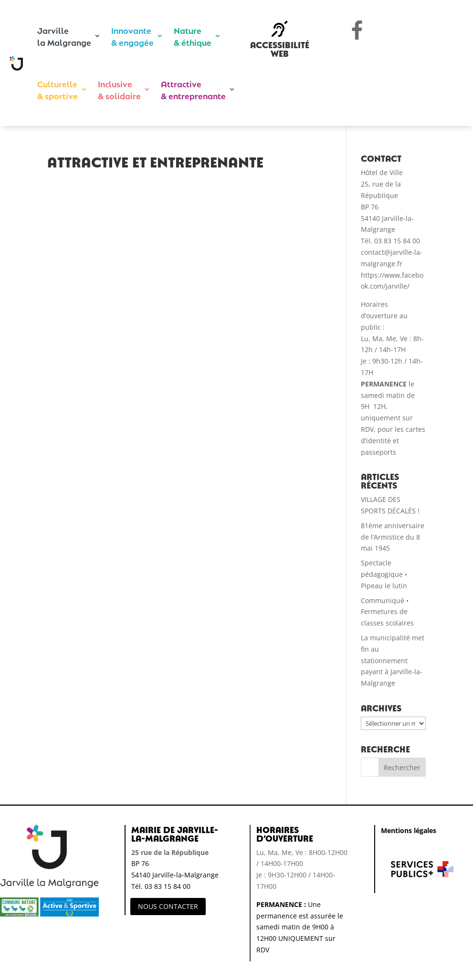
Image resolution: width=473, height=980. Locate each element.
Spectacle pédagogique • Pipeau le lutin (384, 574)
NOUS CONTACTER (168, 906)
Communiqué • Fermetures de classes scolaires (387, 612)
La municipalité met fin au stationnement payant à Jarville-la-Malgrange (393, 660)
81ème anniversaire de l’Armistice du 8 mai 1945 (393, 537)
